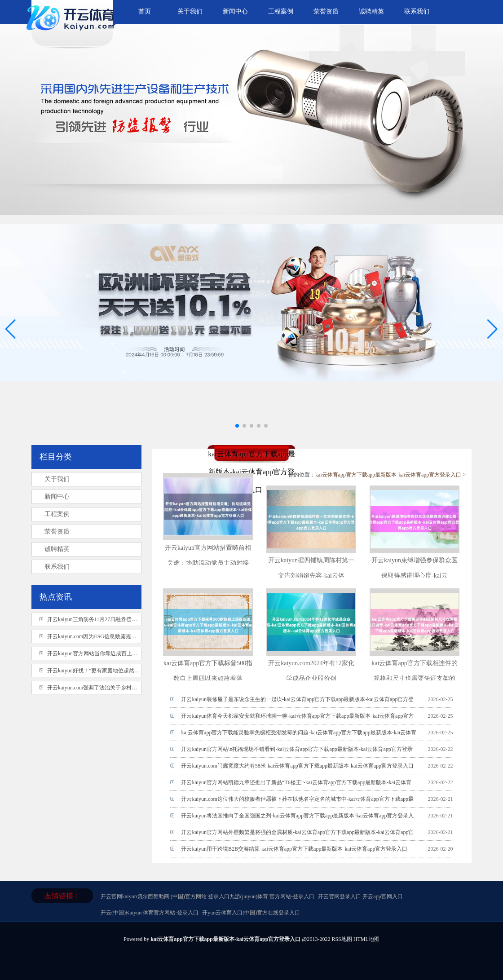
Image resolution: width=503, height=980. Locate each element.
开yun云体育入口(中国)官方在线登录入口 (251, 913)
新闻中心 (235, 11)
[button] (492, 329)
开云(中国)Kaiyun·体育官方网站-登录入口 (150, 913)
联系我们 (417, 11)
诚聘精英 (371, 11)
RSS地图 (342, 939)
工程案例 (281, 11)
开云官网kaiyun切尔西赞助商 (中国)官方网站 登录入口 (165, 896)
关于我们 (190, 11)
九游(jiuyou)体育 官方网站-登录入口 (272, 896)
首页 (145, 11)
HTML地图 (366, 939)
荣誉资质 (326, 11)
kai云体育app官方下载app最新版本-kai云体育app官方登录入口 (388, 475)
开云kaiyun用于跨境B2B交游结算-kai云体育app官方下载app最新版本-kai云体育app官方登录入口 (294, 849)
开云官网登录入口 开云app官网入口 (360, 896)
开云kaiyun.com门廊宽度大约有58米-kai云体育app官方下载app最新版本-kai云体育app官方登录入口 (297, 766)
